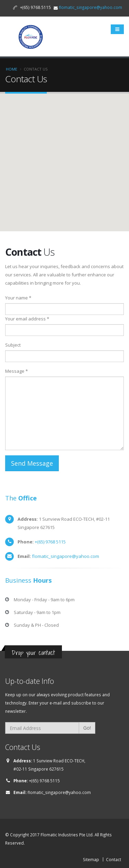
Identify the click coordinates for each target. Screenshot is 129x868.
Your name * (18, 298)
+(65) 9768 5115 (50, 542)
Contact (114, 859)
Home (12, 69)
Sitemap (91, 859)
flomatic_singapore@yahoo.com (90, 7)
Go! (87, 728)
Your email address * (27, 319)
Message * (17, 371)
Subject (13, 345)
